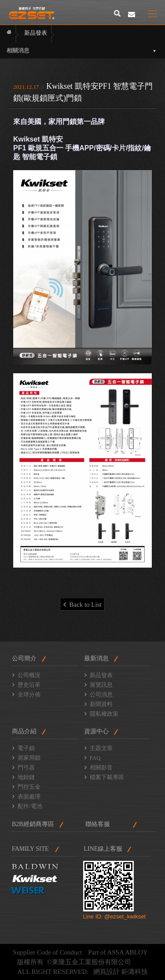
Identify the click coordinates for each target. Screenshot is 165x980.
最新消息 (96, 658)
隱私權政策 (104, 714)
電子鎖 (26, 748)
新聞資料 (101, 704)
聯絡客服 (98, 824)
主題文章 (101, 748)
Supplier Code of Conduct (47, 952)
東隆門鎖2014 (32, 13)
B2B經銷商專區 (33, 824)
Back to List (82, 605)
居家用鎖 (29, 758)
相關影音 (101, 767)
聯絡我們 (132, 15)
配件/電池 (30, 806)
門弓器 (26, 767)
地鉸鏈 (26, 777)
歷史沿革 (29, 685)
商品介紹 (24, 731)
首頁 (9, 34)
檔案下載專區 (107, 777)
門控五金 (29, 787)
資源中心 (96, 731)
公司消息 (101, 694)
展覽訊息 (101, 685)
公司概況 (29, 675)
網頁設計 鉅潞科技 (121, 972)
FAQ (95, 758)
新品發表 (101, 675)
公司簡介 (24, 658)
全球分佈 (29, 694)
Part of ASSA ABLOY (118, 952)
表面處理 (29, 796)
